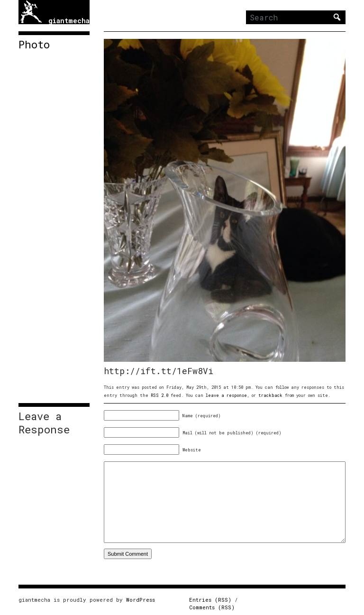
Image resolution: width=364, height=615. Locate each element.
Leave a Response (44, 423)
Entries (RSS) (210, 600)
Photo (34, 45)
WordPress (141, 600)
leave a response (226, 395)
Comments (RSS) (212, 607)
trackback (270, 395)
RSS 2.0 (159, 395)
